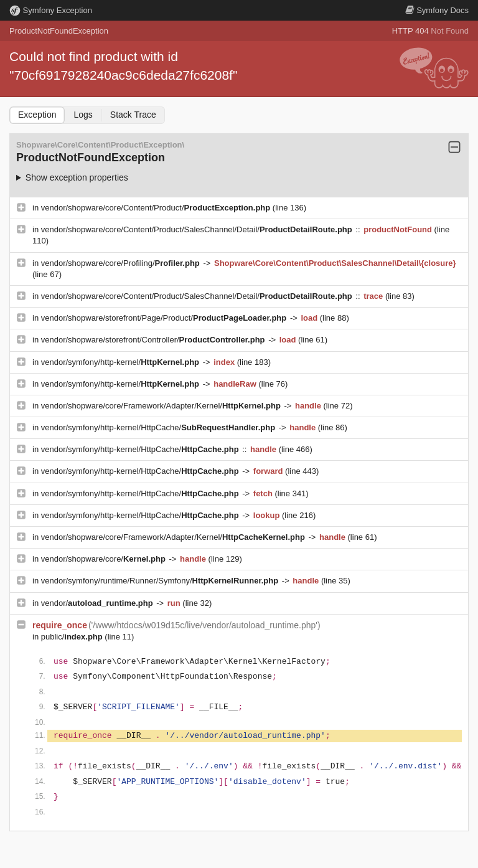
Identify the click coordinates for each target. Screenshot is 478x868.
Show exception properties (77, 177)
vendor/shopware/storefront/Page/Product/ (165, 318)
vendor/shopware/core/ (105, 559)
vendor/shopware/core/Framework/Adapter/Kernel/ (162, 406)
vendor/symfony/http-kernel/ (121, 362)
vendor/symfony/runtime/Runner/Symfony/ (161, 581)
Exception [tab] (37, 115)
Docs (437, 10)
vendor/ (98, 603)
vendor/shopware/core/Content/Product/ (157, 208)
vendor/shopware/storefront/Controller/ (154, 340)
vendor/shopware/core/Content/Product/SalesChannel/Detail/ (198, 229)
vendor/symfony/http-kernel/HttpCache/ (159, 427)
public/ (73, 637)
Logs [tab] (83, 115)
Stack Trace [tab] (133, 115)
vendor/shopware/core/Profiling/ (122, 263)
